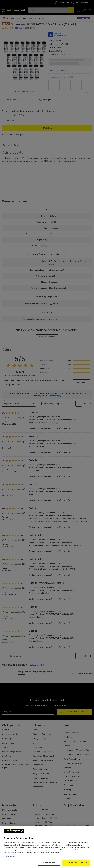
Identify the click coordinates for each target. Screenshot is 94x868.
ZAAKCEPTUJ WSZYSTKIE (76, 863)
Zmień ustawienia (49, 863)
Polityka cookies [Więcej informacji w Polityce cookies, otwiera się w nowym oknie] (9, 856)
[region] (47, 847)
